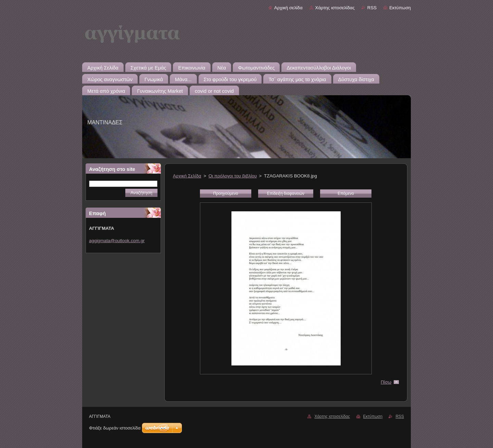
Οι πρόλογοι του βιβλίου (233, 176)
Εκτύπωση (400, 8)
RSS (372, 8)
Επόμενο (346, 194)
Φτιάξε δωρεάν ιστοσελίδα (115, 428)
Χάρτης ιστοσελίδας (335, 8)
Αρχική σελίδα (288, 8)
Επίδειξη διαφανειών (286, 194)
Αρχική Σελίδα (187, 176)
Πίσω (386, 382)
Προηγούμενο (226, 194)
